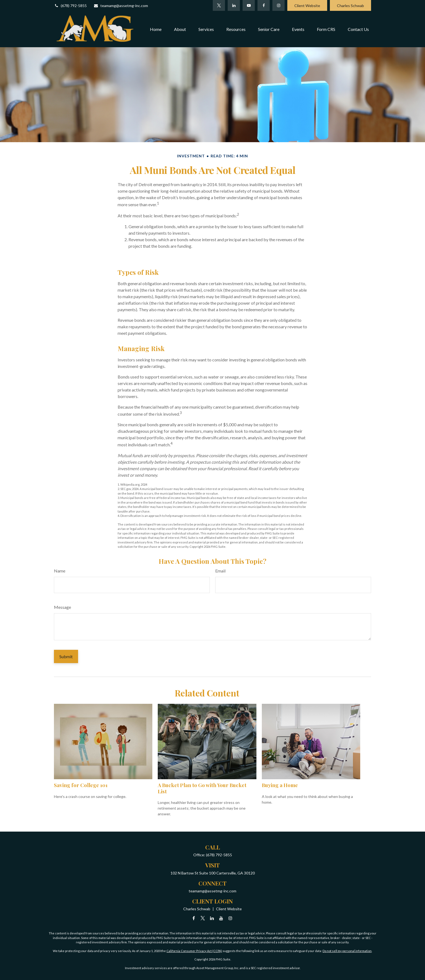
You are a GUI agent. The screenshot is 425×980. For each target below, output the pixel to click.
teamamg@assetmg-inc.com (121, 6)
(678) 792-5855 (70, 6)
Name (60, 571)
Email (220, 571)
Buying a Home (280, 785)
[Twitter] (219, 5)
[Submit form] (66, 656)
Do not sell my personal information (347, 951)
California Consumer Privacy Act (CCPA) (194, 951)
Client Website (307, 6)
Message (62, 607)
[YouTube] (249, 5)
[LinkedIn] (234, 5)
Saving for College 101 (81, 785)
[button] (156, 29)
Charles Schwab (350, 6)
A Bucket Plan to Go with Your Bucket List (202, 788)
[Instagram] (231, 918)
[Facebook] (264, 5)
